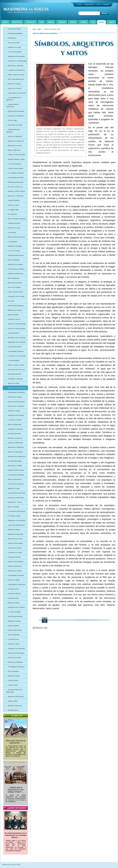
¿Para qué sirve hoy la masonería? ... (16, 742)
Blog (39, 29)
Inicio (34, 29)
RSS (99, 4)
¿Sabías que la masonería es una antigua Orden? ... (16, 790)
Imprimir (106, 4)
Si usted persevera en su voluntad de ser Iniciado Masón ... (16, 835)
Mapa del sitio (89, 4)
